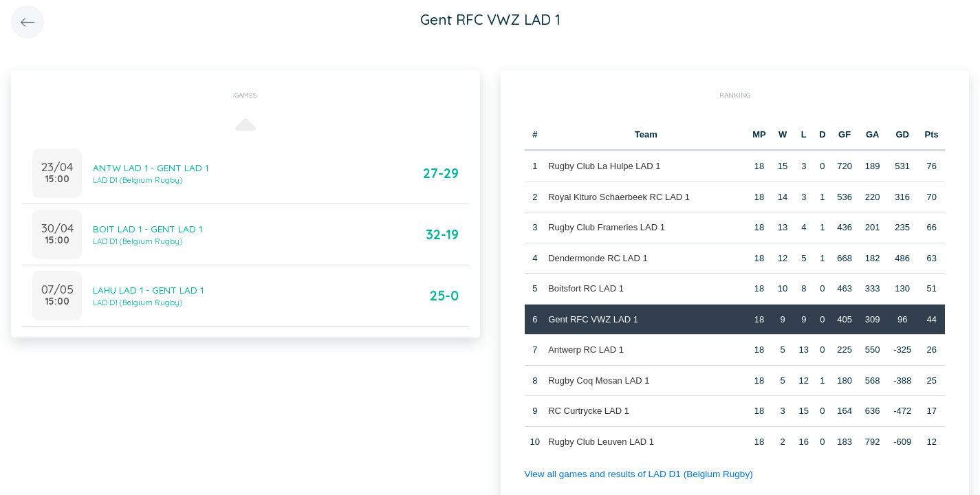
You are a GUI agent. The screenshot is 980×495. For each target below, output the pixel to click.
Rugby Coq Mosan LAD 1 (598, 380)
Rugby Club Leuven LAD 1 (600, 441)
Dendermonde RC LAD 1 (597, 257)
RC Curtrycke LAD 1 (588, 411)
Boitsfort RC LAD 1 (585, 288)
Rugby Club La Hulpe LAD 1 (603, 166)
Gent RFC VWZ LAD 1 (592, 319)
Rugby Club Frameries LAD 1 (606, 227)
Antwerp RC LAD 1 (585, 350)
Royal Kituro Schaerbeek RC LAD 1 (618, 196)
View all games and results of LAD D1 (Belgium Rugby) (633, 474)
